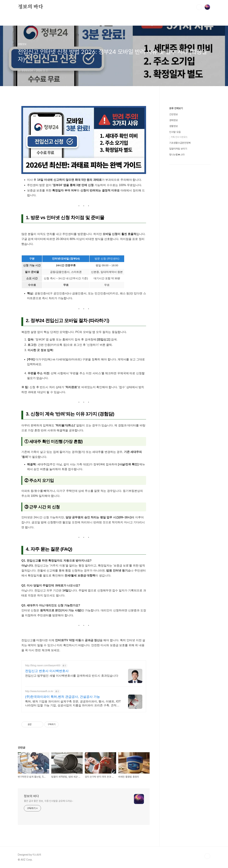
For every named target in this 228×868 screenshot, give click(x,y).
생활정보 (173, 233)
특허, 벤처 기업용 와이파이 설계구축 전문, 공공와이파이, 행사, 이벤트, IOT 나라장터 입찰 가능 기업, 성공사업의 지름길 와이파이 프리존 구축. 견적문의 (73, 704)
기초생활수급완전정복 (180, 250)
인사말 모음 (175, 239)
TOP (207, 856)
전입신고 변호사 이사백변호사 (47, 671)
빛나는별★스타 (177, 261)
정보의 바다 (30, 7)
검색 (199, 7)
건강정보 (173, 221)
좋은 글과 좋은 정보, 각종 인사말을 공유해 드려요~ (49, 801)
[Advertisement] (190, 156)
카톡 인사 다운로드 (179, 244)
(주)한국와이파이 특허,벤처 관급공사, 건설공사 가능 (63, 697)
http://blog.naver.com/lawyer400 (43, 665)
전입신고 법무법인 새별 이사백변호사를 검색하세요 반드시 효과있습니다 (72, 676)
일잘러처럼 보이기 (178, 255)
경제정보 (173, 227)
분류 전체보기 (176, 215)
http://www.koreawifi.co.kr (39, 691)
